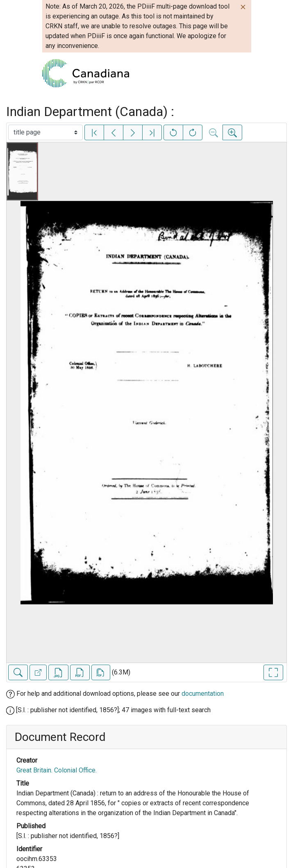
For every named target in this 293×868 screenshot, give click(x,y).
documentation (203, 694)
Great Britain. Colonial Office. (57, 770)
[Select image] (45, 132)
